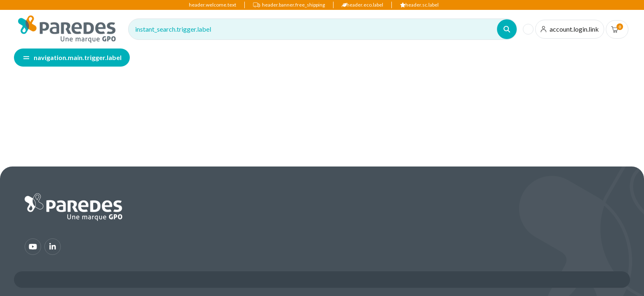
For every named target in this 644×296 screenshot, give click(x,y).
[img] (67, 29)
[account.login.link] (570, 29)
